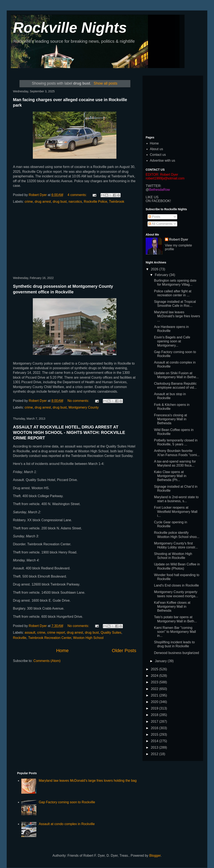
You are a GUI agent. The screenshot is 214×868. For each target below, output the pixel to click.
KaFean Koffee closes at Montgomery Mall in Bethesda (172, 607)
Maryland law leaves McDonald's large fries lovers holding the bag (88, 781)
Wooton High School (88, 638)
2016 (155, 728)
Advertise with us (162, 161)
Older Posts (124, 651)
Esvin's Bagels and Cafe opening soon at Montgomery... (172, 341)
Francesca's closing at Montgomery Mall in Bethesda (171, 419)
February (162, 275)
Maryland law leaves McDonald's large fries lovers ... (177, 316)
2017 (155, 722)
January (161, 661)
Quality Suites (111, 633)
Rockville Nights (70, 28)
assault (30, 633)
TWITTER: (154, 186)
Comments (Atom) (47, 661)
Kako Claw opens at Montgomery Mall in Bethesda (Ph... (170, 476)
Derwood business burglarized (176, 653)
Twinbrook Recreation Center (50, 638)
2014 (155, 741)
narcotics (75, 202)
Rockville (20, 638)
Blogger (155, 856)
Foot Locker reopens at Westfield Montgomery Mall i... (176, 511)
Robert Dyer (179, 239)
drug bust (60, 202)
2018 (155, 715)
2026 (155, 269)
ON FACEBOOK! (158, 201)
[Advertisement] (75, 240)
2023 (155, 682)
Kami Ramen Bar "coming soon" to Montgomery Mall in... (175, 632)
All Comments (160, 224)
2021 (155, 695)
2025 (155, 669)
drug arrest (43, 202)
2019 (155, 708)
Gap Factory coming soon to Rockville (67, 802)
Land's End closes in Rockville (176, 585)
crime (29, 202)
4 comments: (78, 195)
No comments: (79, 401)
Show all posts (105, 83)
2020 (155, 702)
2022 (155, 689)
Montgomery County (84, 407)
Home (62, 651)
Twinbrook (117, 202)
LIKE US (152, 197)
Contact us (158, 155)
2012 (155, 754)
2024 (155, 676)
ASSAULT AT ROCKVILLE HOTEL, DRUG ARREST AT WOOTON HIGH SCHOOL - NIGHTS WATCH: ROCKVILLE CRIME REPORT (69, 432)
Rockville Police (96, 202)
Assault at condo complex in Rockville (67, 824)
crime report (56, 633)
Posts (154, 217)
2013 (155, 747)
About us (156, 149)
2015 (155, 735)
